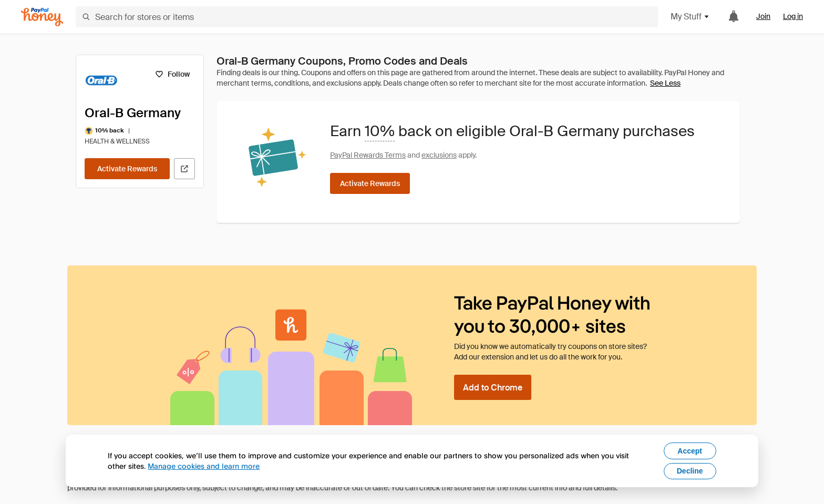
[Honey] (42, 17)
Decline (690, 471)
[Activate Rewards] (127, 169)
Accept (690, 451)
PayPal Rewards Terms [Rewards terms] (368, 155)
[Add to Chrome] (493, 387)
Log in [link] (793, 16)
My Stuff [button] (690, 17)
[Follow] (172, 74)
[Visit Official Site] (184, 169)
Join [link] (763, 16)
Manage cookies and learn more (204, 466)
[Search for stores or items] (367, 17)
